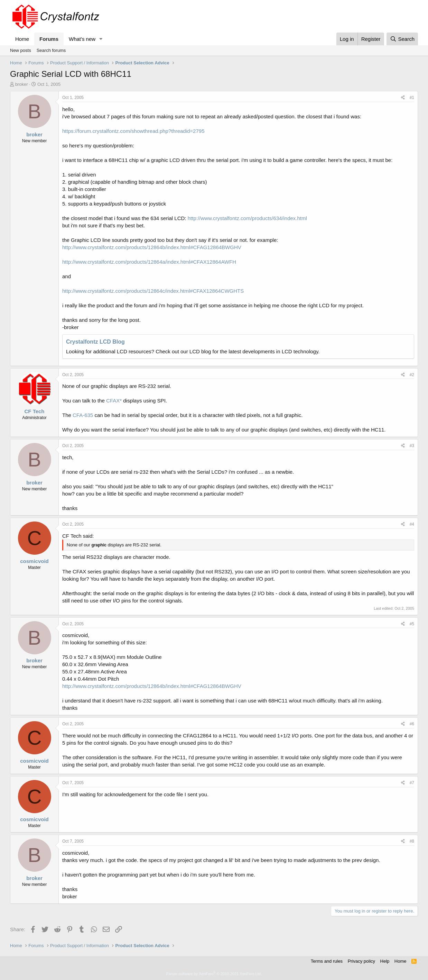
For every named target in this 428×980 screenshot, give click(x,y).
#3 (412, 446)
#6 (412, 724)
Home (22, 39)
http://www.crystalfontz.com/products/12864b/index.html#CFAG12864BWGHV (152, 247)
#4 (412, 524)
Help (385, 961)
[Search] (402, 39)
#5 (412, 624)
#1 (412, 98)
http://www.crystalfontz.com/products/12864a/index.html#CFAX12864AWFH (149, 262)
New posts (21, 50)
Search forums (51, 50)
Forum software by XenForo (214, 974)
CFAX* (114, 401)
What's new (82, 39)
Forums (49, 39)
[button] (101, 39)
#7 (412, 783)
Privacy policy (361, 961)
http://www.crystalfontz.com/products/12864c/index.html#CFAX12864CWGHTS (153, 291)
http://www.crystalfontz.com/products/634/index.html (247, 218)
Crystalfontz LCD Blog (95, 342)
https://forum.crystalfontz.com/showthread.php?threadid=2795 (133, 131)
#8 (412, 841)
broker (22, 84)
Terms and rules (327, 961)
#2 (412, 375)
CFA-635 (83, 415)
